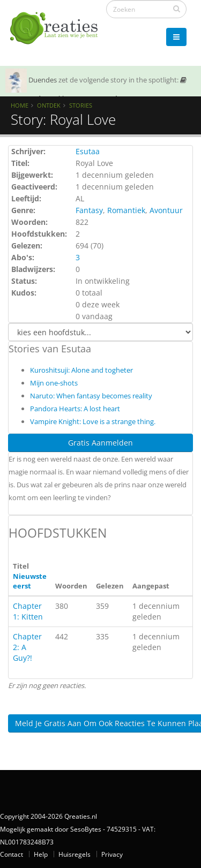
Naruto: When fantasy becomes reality (91, 396)
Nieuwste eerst (30, 581)
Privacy (112, 854)
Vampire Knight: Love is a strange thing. (93, 421)
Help (41, 854)
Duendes (43, 80)
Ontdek (49, 105)
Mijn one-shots (54, 383)
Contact (12, 854)
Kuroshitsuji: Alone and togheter (81, 370)
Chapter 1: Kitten (28, 611)
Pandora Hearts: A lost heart (75, 409)
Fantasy (89, 210)
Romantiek (126, 210)
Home (20, 105)
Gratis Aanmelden (100, 443)
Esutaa (88, 151)
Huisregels (75, 854)
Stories (81, 105)
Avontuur (166, 210)
